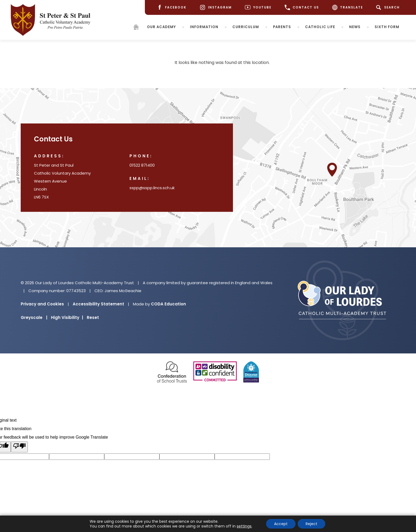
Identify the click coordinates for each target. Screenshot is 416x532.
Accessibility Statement (98, 304)
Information (204, 27)
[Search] (389, 7)
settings (244, 526)
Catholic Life (320, 27)
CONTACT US (302, 7)
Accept (281, 524)
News (355, 27)
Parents (282, 27)
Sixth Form (387, 27)
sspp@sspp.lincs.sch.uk (152, 188)
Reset (93, 317)
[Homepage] (136, 28)
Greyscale (34, 317)
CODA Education (168, 304)
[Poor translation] (19, 447)
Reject (311, 524)
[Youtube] (258, 8)
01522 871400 (142, 165)
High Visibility (67, 317)
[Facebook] (172, 8)
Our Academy (161, 27)
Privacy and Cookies (42, 304)
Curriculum (246, 27)
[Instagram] (216, 8)
